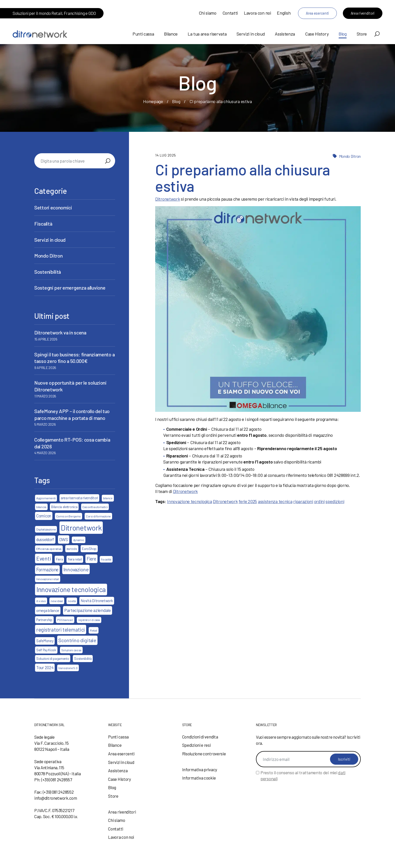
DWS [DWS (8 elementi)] (64, 539)
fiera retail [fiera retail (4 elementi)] (75, 559)
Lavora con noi (257, 13)
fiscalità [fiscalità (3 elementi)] (106, 559)
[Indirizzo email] (308, 759)
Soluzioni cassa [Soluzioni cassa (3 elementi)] (71, 650)
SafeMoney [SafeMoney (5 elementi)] (45, 641)
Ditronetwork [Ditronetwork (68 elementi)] (81, 528)
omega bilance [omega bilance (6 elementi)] (48, 610)
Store (362, 34)
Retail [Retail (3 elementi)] (94, 630)
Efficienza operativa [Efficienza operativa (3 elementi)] (49, 549)
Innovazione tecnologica (189, 501)
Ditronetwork (168, 199)
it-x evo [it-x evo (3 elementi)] (41, 601)
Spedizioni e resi (196, 745)
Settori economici (53, 207)
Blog (343, 34)
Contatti (230, 13)
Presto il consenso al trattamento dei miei (303, 776)
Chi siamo (208, 13)
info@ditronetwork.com (56, 798)
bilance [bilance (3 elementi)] (108, 498)
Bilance (171, 34)
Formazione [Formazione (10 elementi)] (47, 570)
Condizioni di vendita (200, 737)
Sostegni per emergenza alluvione (70, 288)
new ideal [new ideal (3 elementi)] (57, 601)
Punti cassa (143, 34)
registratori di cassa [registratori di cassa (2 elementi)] (89, 620)
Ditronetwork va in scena (60, 332)
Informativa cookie (199, 778)
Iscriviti (344, 759)
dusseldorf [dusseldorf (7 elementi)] (45, 539)
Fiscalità (43, 224)
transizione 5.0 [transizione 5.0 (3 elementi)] (68, 668)
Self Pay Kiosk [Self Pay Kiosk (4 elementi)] (46, 650)
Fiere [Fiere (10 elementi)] (91, 559)
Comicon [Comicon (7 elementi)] (44, 516)
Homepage (153, 101)
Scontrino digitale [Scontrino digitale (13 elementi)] (77, 640)
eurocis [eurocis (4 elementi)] (72, 549)
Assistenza (285, 34)
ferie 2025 (248, 501)
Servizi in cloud (251, 34)
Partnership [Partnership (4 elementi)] (44, 620)
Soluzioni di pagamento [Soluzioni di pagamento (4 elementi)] (53, 658)
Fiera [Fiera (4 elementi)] (59, 559)
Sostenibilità (48, 272)
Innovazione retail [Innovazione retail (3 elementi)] (48, 579)
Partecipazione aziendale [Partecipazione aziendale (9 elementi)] (88, 610)
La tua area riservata (207, 34)
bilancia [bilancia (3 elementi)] (41, 507)
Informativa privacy (200, 769)
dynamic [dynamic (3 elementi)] (79, 540)
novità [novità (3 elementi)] (72, 601)
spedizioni (335, 501)
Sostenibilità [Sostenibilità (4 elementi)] (83, 658)
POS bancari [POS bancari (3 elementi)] (65, 620)
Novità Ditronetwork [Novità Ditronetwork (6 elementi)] (97, 600)
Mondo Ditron (350, 156)
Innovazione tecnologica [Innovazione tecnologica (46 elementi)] (71, 589)
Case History (317, 34)
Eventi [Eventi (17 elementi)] (44, 558)
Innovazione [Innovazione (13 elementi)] (76, 569)
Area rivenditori (363, 13)
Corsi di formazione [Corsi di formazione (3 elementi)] (98, 516)
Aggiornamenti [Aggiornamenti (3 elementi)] (46, 498)
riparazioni (303, 501)
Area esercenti (317, 13)
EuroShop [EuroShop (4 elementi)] (89, 549)
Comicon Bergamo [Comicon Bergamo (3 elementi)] (69, 516)
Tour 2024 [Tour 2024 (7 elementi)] (45, 668)
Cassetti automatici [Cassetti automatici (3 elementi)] (95, 507)
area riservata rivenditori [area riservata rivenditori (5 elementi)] (79, 498)
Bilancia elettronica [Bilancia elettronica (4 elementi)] (64, 507)
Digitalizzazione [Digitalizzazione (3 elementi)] (46, 529)
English (284, 13)
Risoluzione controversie (204, 754)
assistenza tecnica (275, 501)
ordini (319, 501)
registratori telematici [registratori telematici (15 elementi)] (61, 629)
